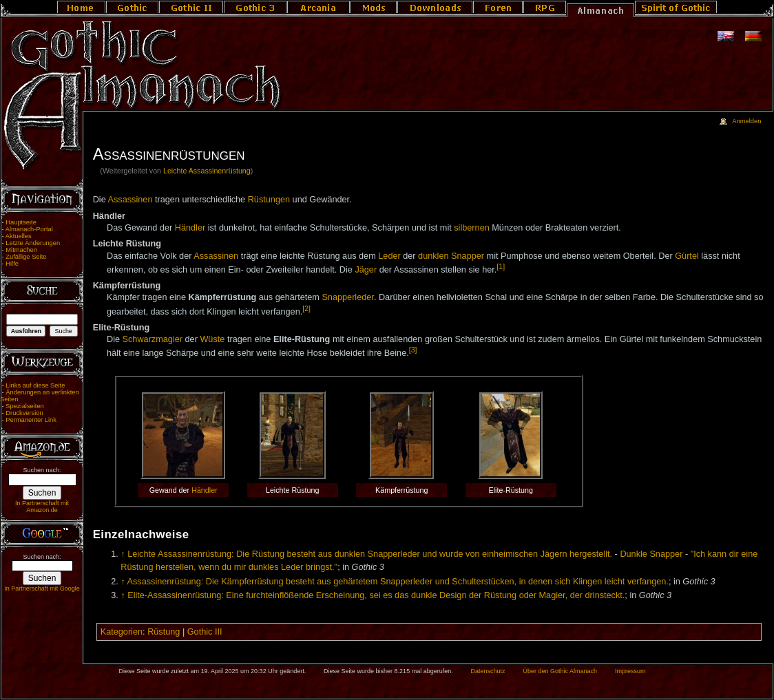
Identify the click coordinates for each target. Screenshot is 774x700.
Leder (389, 256)
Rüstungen (269, 200)
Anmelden (746, 121)
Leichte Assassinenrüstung (207, 171)
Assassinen (130, 200)
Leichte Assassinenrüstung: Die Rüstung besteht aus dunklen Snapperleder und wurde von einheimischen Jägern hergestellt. (370, 554)
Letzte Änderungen (33, 243)
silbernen (472, 228)
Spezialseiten (25, 406)
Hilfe (12, 264)
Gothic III (205, 632)
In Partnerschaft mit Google (42, 588)
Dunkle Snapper (651, 554)
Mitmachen (21, 250)
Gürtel (687, 256)
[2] (306, 308)
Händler (190, 228)
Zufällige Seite (26, 257)
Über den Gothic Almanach (561, 671)
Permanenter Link (31, 420)
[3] (413, 350)
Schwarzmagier (153, 339)
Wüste (212, 339)
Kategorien (122, 632)
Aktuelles (19, 236)
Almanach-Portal (29, 229)
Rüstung (164, 632)
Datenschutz (488, 671)
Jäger (366, 270)
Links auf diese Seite (35, 385)
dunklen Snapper (451, 256)
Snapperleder (347, 297)
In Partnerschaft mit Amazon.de (42, 507)
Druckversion (24, 413)
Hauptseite (21, 222)
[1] (501, 266)
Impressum (630, 671)
